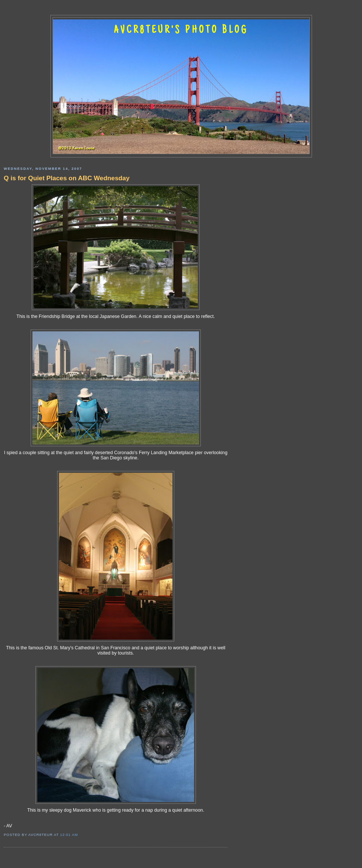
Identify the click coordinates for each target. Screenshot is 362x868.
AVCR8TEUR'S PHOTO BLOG (181, 31)
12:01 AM (69, 835)
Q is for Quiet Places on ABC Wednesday (67, 178)
